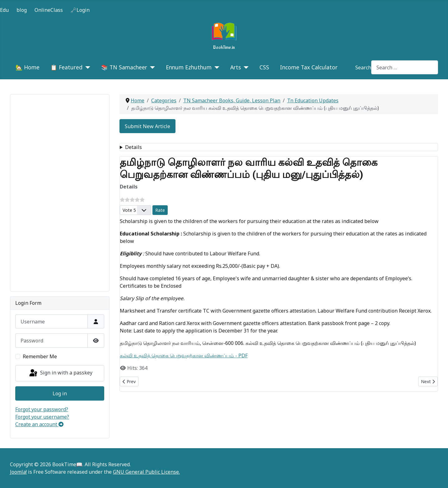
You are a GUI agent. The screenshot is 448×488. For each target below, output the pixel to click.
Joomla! (18, 472)
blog (22, 10)
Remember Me (40, 356)
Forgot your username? (42, 417)
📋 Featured (66, 67)
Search (363, 67)
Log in (60, 393)
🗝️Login (80, 10)
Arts (236, 67)
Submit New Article (147, 126)
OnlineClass (49, 10)
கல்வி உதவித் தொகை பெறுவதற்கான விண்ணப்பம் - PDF (184, 356)
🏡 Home (28, 67)
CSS (264, 67)
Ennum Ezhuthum (189, 67)
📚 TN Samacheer (124, 67)
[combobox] (405, 67)
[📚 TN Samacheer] (151, 67)
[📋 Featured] (86, 67)
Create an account (39, 424)
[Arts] (245, 67)
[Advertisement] (60, 193)
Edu (4, 10)
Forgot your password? (42, 409)
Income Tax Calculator (309, 67)
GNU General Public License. (146, 472)
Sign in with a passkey (60, 373)
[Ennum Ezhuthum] (215, 67)
